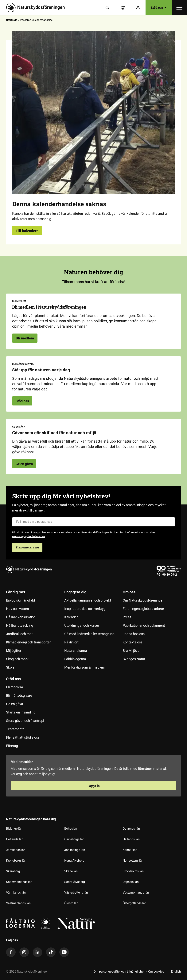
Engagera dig (75, 592)
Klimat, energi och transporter (28, 642)
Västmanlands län (18, 903)
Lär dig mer (16, 592)
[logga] (45, 923)
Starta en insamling (21, 712)
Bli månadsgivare (19, 695)
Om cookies (156, 972)
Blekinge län (14, 829)
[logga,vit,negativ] (76, 923)
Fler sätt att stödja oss (23, 737)
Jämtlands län (16, 850)
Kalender (71, 617)
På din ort (71, 642)
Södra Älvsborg (75, 882)
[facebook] (11, 952)
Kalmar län (130, 850)
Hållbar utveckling (20, 625)
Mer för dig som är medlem (85, 667)
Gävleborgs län (74, 839)
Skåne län (71, 871)
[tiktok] (51, 952)
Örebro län (71, 903)
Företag (12, 746)
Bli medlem (25, 338)
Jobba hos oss (134, 634)
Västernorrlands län (136, 893)
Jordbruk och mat (19, 634)
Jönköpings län (75, 850)
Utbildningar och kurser (82, 625)
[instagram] (24, 952)
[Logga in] (138, 8)
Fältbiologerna (75, 659)
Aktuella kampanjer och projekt (88, 600)
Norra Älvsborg (74, 861)
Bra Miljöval (131, 651)
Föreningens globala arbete (143, 609)
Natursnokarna (76, 651)
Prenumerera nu (27, 547)
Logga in (94, 786)
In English (174, 972)
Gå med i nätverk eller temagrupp (89, 634)
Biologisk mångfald (20, 600)
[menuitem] (35, 631)
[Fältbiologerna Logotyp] (20, 923)
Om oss (129, 592)
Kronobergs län (16, 861)
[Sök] (107, 8)
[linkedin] (37, 952)
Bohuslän (71, 829)
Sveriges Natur (134, 659)
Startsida (12, 20)
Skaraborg (13, 871)
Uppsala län (131, 882)
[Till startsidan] (37, 8)
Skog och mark (17, 659)
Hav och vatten (18, 609)
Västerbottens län (76, 893)
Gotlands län (15, 839)
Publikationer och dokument (144, 625)
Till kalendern (27, 231)
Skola (10, 667)
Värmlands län (16, 893)
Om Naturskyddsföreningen (144, 600)
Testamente (15, 729)
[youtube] (64, 952)
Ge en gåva (24, 464)
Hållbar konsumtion (21, 617)
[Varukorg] (123, 8)
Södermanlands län (19, 882)
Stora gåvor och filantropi (25, 721)
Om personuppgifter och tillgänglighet (119, 972)
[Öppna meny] (179, 8)
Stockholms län (133, 871)
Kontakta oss (133, 642)
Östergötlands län (135, 903)
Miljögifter (14, 651)
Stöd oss (159, 8)
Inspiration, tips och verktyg (85, 609)
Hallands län (131, 839)
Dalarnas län (131, 829)
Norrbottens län (133, 861)
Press (127, 617)
